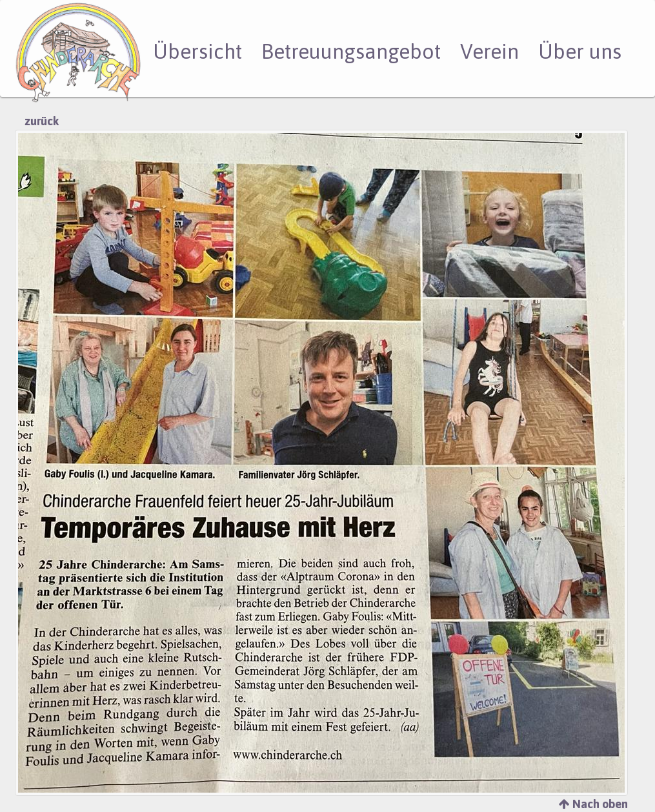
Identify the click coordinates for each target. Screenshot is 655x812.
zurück (42, 121)
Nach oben (593, 804)
